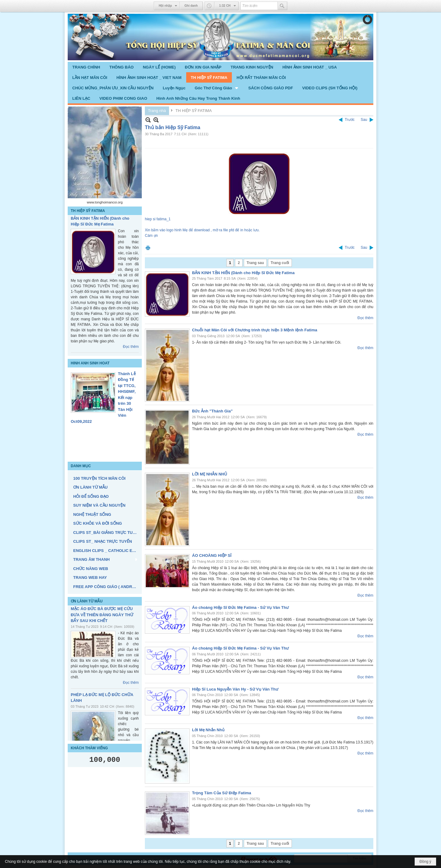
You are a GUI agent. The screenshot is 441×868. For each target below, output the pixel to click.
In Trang (148, 248)
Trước (350, 120)
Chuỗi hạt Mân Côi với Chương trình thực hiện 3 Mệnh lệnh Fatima (255, 330)
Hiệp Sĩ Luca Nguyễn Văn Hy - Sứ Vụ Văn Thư (235, 689)
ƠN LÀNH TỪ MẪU (87, 601)
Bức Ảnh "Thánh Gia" (212, 411)
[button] (217, 88)
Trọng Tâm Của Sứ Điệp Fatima (222, 793)
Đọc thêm (131, 347)
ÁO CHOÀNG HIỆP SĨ (212, 555)
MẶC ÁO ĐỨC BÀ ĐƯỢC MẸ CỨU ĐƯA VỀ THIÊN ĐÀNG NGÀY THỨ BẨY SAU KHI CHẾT (102, 615)
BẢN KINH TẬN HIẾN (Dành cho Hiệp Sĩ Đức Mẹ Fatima (243, 273)
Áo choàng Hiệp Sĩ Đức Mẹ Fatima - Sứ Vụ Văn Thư (240, 607)
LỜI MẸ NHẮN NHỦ (210, 474)
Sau (364, 120)
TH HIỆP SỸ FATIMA (88, 211)
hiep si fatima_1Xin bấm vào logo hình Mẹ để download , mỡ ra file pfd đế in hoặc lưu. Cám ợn (218, 195)
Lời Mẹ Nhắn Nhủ (208, 730)
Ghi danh (191, 6)
